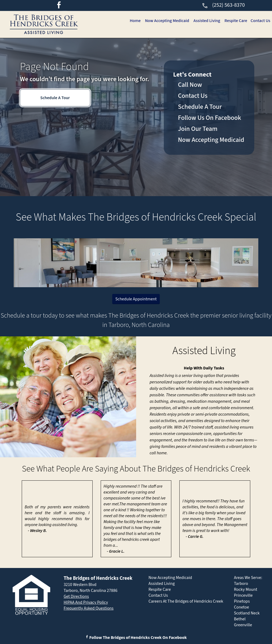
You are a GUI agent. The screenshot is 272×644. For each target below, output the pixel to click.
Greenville (243, 625)
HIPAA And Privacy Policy (86, 602)
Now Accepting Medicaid (165, 21)
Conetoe (241, 607)
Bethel (240, 619)
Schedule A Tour (55, 98)
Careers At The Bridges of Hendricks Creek (186, 601)
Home (132, 21)
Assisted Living (205, 21)
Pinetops (242, 601)
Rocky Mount (246, 589)
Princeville (243, 595)
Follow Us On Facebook (210, 118)
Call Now (190, 85)
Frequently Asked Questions (89, 608)
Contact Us (260, 21)
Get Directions (76, 596)
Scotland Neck (247, 613)
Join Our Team (198, 129)
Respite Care (235, 21)
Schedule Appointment (136, 299)
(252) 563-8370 (223, 5)
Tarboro (241, 584)
